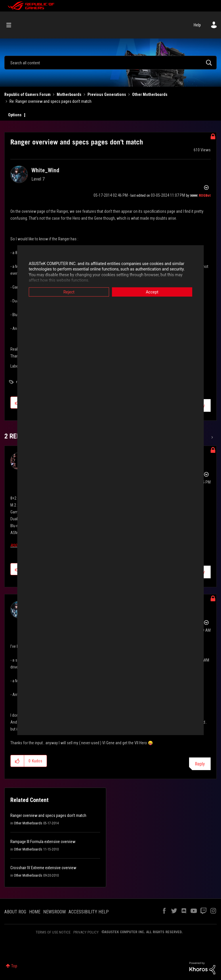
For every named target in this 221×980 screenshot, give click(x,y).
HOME (35, 912)
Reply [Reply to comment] (200, 764)
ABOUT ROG (15, 912)
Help (197, 25)
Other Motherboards (150, 94)
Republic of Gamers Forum (27, 94)
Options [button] (15, 115)
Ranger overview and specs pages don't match (48, 815)
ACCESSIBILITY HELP (89, 912)
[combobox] (110, 63)
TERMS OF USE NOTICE (53, 932)
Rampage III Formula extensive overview (43, 842)
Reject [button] (69, 292)
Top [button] (14, 966)
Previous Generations (107, 94)
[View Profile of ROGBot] (205, 196)
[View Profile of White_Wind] (45, 170)
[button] (17, 761)
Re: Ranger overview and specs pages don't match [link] (51, 101)
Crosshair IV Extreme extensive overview (43, 868)
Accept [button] (152, 292)
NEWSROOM (54, 912)
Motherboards (69, 94)
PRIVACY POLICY (86, 932)
